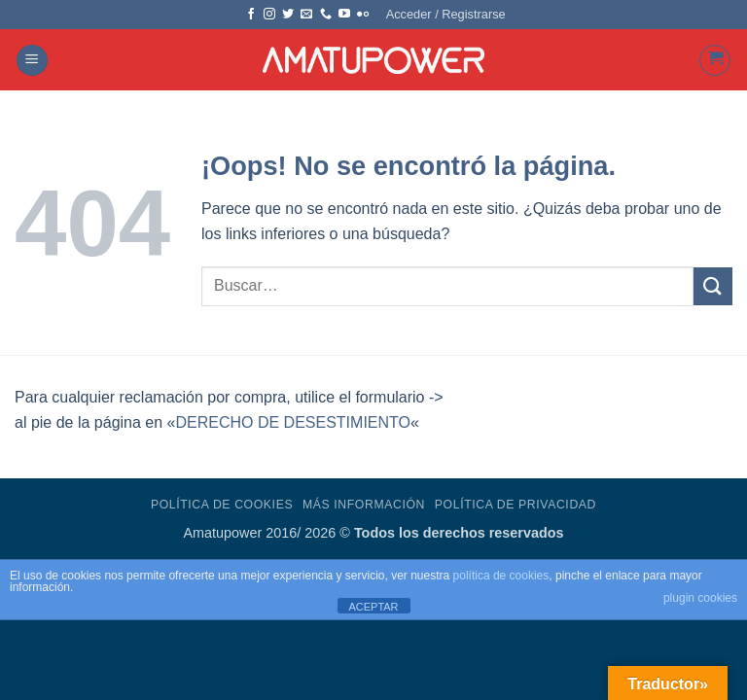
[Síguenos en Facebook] (251, 15)
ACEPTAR (373, 607)
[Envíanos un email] (306, 15)
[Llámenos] (326, 15)
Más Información (364, 505)
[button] (446, 15)
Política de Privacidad (516, 505)
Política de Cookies (222, 505)
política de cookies (501, 576)
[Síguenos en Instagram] (269, 15)
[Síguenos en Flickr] (363, 15)
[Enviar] (713, 286)
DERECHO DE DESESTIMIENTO (293, 422)
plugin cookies (700, 598)
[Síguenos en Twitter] (288, 15)
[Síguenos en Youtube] (344, 15)
